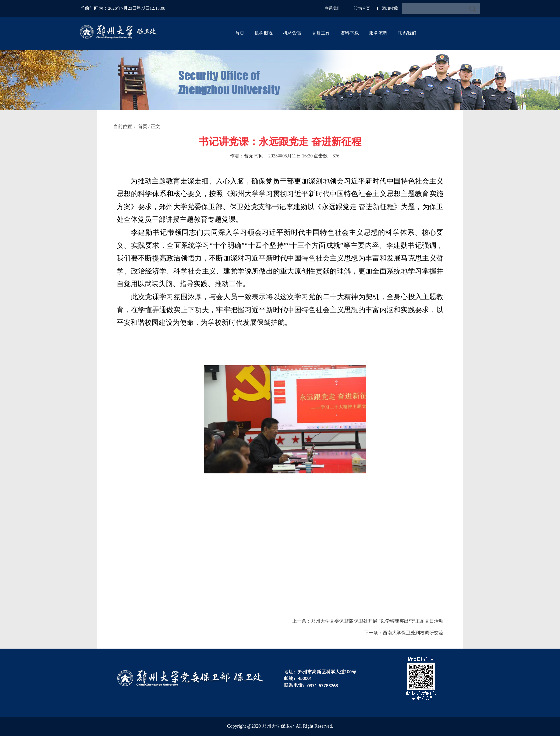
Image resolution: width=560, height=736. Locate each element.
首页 (240, 33)
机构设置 (292, 33)
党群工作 (321, 33)
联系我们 (333, 8)
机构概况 (264, 33)
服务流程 (378, 33)
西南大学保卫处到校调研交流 (413, 633)
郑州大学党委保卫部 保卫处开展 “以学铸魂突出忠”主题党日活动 (377, 621)
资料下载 (350, 33)
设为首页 (362, 8)
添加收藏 (390, 8)
